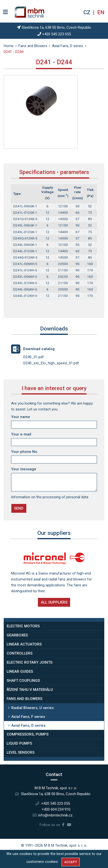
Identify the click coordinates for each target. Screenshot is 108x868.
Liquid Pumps (19, 743)
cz (88, 12)
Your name (21, 417)
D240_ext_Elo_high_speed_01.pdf (51, 363)
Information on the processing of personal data (50, 497)
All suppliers (54, 602)
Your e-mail (21, 434)
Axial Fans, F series (28, 717)
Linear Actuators (24, 644)
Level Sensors (21, 752)
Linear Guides (20, 671)
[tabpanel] (41, 103)
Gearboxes (17, 635)
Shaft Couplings (23, 681)
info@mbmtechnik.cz (55, 815)
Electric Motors (23, 626)
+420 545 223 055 (56, 34)
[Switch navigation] (6, 12)
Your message (24, 469)
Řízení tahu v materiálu (30, 690)
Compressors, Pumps (28, 734)
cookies (51, 862)
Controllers (20, 653)
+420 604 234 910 (56, 809)
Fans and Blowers (24, 699)
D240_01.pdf (34, 357)
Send (19, 508)
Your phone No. (25, 452)
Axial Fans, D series (28, 725)
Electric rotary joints (30, 662)
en (101, 12)
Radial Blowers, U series (32, 708)
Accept (71, 862)
